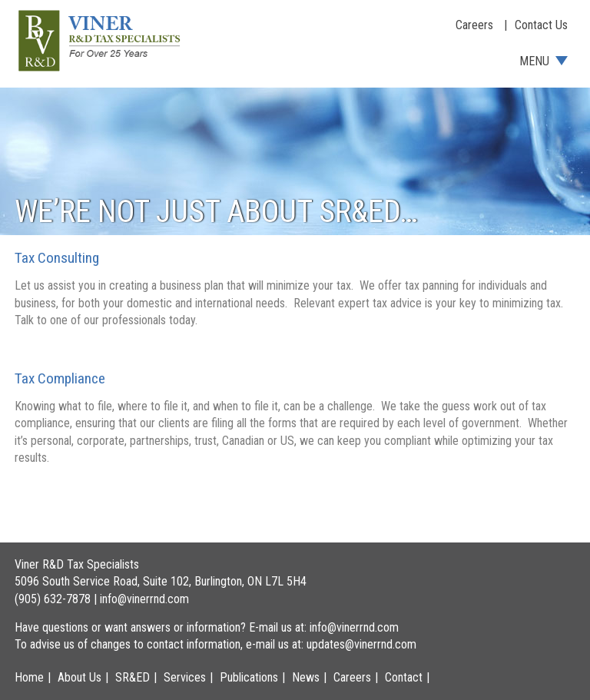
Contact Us (541, 25)
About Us (80, 677)
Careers (474, 25)
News (306, 677)
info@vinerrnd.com (144, 599)
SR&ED (133, 677)
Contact (404, 677)
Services (185, 677)
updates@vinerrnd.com (361, 644)
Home (29, 677)
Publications (249, 677)
